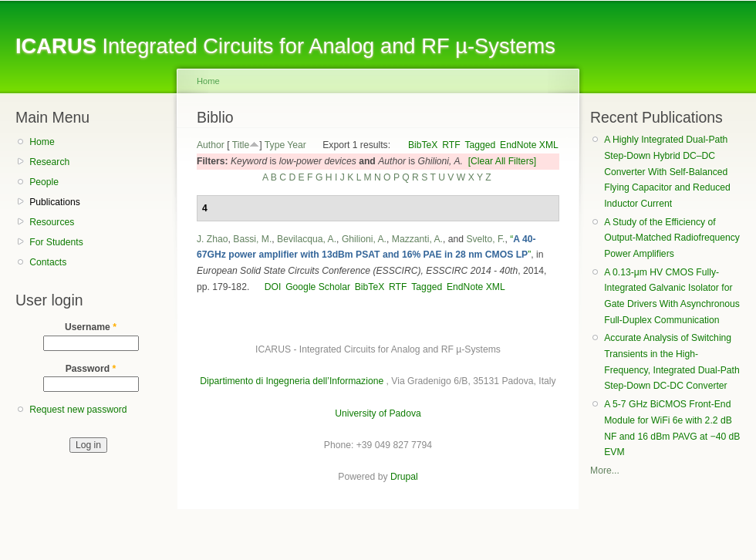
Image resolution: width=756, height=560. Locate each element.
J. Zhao (213, 239)
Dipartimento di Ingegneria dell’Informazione (292, 381)
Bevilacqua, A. (307, 239)
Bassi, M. (252, 239)
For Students (56, 242)
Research (49, 162)
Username (91, 327)
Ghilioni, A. (364, 239)
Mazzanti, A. (417, 239)
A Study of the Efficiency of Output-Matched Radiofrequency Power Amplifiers (672, 238)
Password (91, 369)
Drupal (404, 477)
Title (241, 145)
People (44, 182)
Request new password (78, 410)
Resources (52, 222)
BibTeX (423, 145)
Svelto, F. (485, 239)
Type (275, 145)
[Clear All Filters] (503, 161)
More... (605, 471)
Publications (55, 202)
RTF (451, 145)
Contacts (48, 262)
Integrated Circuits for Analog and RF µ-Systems (285, 46)
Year (297, 145)
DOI (273, 287)
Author (211, 145)
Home (42, 142)
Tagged (480, 145)
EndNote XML (529, 145)
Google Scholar (318, 287)
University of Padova (378, 413)
